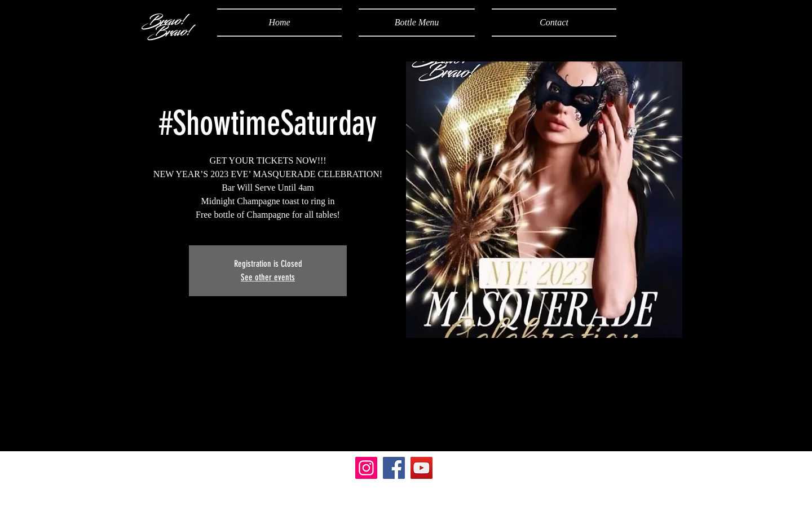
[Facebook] (394, 468)
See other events (268, 277)
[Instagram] (366, 468)
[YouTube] (422, 468)
